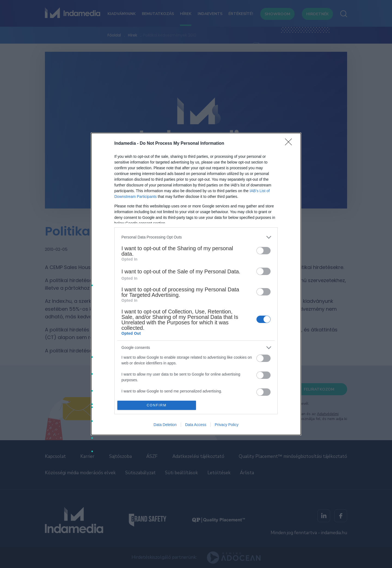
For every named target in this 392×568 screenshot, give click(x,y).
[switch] (264, 251)
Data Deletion (165, 425)
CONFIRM (157, 405)
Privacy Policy (227, 425)
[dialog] (196, 284)
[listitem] (196, 237)
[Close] (290, 144)
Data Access (196, 425)
